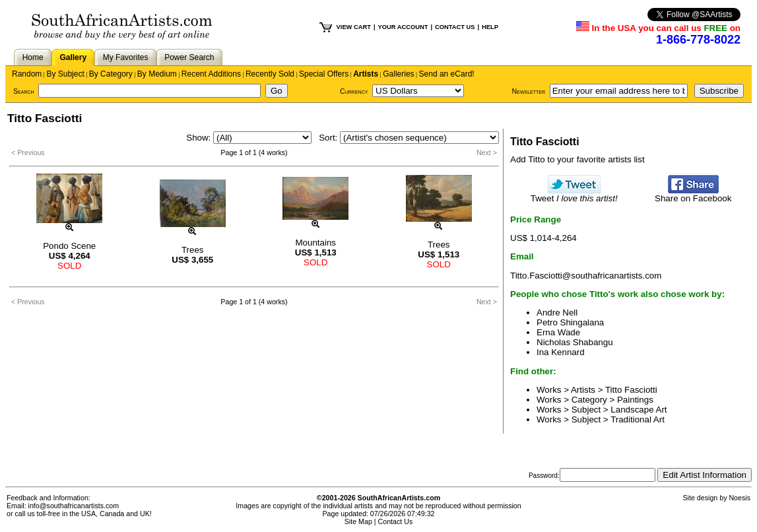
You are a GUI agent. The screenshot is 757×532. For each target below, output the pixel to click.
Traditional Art (638, 419)
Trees (193, 250)
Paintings (635, 400)
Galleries (398, 74)
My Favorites (126, 57)
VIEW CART (354, 27)
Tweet (574, 194)
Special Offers (324, 74)
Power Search (189, 57)
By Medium (157, 74)
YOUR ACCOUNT (403, 27)
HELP (490, 27)
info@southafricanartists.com (74, 506)
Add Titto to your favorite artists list (577, 159)
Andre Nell (557, 313)
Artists (366, 74)
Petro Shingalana (570, 322)
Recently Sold (270, 74)
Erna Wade (558, 332)
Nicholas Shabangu (575, 342)
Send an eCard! (447, 74)
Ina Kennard (561, 352)
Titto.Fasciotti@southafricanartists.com (586, 276)
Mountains (316, 243)
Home (33, 57)
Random (27, 74)
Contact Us (396, 521)
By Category (111, 74)
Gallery (73, 57)
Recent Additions (211, 74)
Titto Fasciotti (631, 390)
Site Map (358, 521)
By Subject (65, 74)
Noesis (740, 498)
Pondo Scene (69, 246)
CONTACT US (455, 27)
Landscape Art (639, 410)
